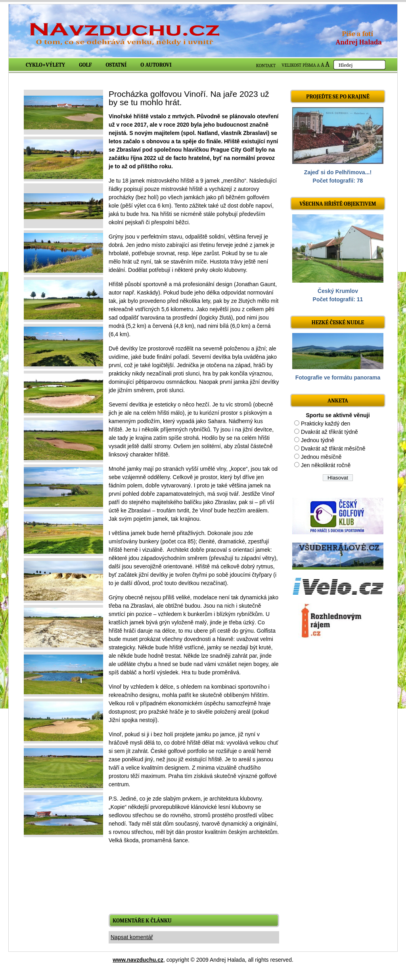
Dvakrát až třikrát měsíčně (333, 449)
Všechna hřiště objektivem (338, 204)
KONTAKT (266, 65)
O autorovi (156, 65)
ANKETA (338, 401)
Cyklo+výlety (45, 65)
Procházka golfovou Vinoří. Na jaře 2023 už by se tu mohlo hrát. (189, 98)
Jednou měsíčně (321, 457)
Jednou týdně (318, 440)
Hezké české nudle (338, 322)
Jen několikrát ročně (326, 465)
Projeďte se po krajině (338, 97)
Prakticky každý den (326, 424)
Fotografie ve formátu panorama (338, 377)
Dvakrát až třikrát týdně (329, 432)
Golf (85, 65)
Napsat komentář (132, 937)
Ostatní (116, 65)
